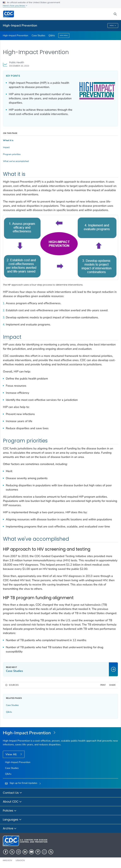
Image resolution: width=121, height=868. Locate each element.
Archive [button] (10, 829)
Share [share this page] (112, 685)
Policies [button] (10, 811)
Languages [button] (12, 820)
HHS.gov (7, 860)
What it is (8, 140)
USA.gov (20, 860)
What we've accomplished (16, 161)
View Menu (64, 35)
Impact (6, 147)
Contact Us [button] (12, 793)
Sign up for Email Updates (23, 783)
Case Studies (38, 35)
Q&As (52, 35)
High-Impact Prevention (20, 25)
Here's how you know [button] (15, 6)
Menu (113, 26)
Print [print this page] (103, 685)
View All (11, 754)
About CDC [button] (12, 802)
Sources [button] (14, 685)
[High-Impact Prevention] (60, 733)
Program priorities (12, 154)
